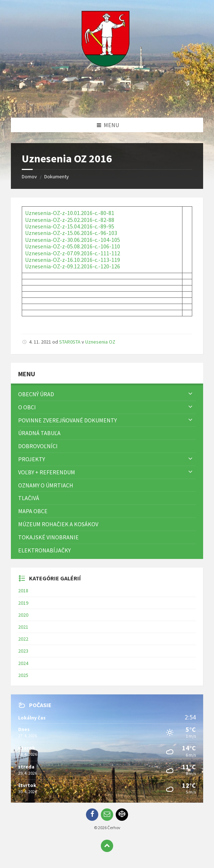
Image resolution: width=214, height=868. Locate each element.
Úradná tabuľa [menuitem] (39, 433)
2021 (23, 627)
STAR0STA (70, 342)
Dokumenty (57, 177)
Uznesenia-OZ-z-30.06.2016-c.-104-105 (73, 240)
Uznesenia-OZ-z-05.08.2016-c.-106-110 (73, 246)
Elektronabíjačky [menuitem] (44, 550)
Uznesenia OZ (100, 342)
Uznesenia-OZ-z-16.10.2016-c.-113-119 (73, 260)
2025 (23, 675)
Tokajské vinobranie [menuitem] (48, 537)
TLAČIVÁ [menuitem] (29, 498)
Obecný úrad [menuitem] (36, 394)
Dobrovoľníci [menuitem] (38, 446)
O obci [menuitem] (27, 407)
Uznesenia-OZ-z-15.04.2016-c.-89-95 (70, 226)
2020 (23, 615)
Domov (29, 177)
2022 (23, 639)
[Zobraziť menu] (190, 394)
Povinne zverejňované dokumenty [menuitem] (67, 420)
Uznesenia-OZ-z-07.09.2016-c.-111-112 (73, 253)
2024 (23, 663)
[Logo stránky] (107, 104)
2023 (23, 651)
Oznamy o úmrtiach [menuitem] (46, 485)
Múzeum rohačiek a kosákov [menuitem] (58, 524)
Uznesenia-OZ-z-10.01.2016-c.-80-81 (70, 213)
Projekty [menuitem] (32, 459)
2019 (23, 603)
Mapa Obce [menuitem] (33, 511)
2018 (23, 591)
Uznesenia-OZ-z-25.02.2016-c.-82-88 (70, 220)
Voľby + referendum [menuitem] (47, 472)
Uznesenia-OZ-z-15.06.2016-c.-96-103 (71, 233)
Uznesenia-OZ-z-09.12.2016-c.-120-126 (73, 266)
